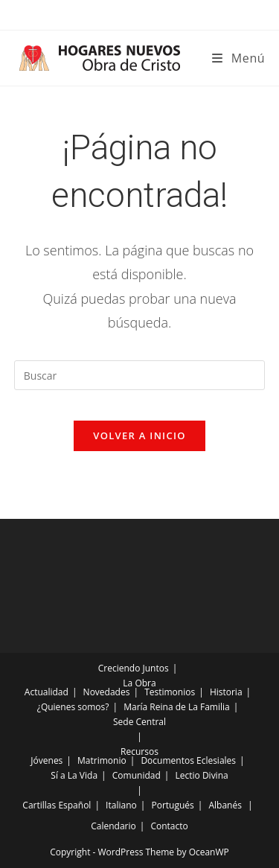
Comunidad (137, 775)
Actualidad (46, 692)
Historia (226, 692)
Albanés (225, 805)
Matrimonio (102, 760)
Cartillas (39, 805)
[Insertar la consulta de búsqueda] (140, 375)
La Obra (139, 683)
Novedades (107, 692)
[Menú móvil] (238, 58)
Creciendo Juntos (134, 668)
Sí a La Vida (74, 775)
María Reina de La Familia (176, 707)
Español (74, 805)
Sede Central (139, 722)
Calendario (113, 826)
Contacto (169, 826)
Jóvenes (46, 760)
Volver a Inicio (139, 435)
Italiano (121, 805)
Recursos (139, 751)
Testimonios (170, 692)
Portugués (172, 805)
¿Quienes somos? (73, 707)
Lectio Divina (202, 775)
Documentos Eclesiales (188, 760)
